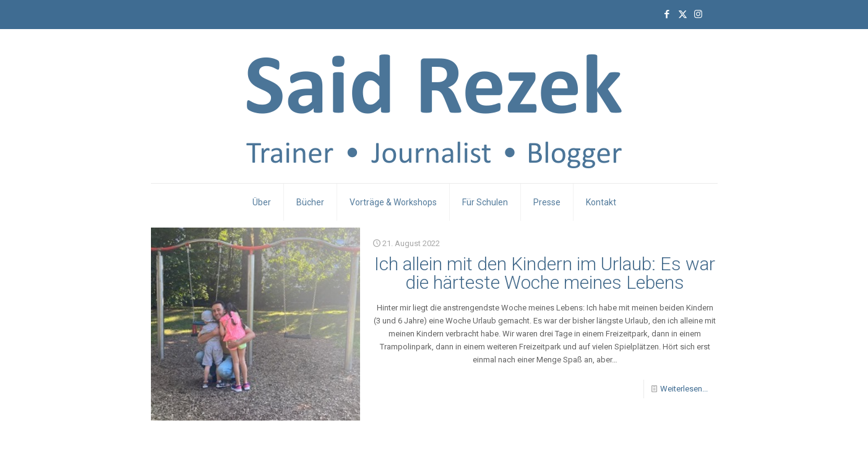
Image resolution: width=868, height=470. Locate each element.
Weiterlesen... (684, 389)
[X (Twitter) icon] (683, 14)
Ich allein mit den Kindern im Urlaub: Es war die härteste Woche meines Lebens (545, 273)
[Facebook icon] (667, 14)
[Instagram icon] (698, 14)
